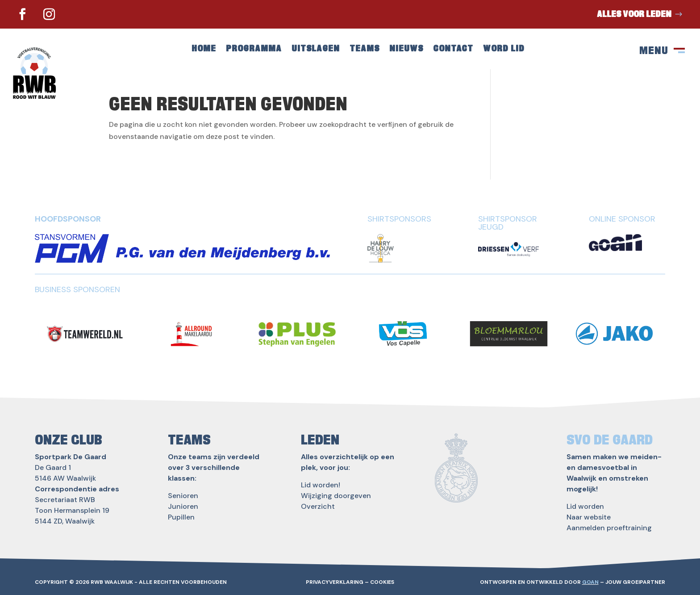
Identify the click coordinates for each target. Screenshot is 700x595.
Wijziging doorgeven (336, 496)
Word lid (504, 49)
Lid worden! (321, 485)
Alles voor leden (634, 14)
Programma (254, 49)
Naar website (589, 517)
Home (204, 49)
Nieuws (406, 49)
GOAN (590, 582)
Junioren (183, 506)
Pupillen (181, 517)
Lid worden (585, 506)
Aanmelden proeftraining (609, 528)
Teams (365, 49)
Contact (453, 49)
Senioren (183, 496)
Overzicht (318, 506)
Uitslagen (316, 49)
